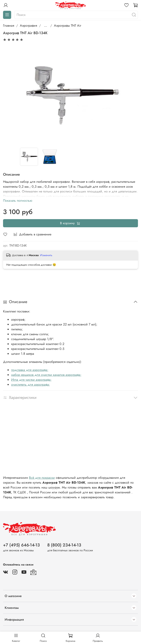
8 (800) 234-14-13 (64, 545)
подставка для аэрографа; (30, 370)
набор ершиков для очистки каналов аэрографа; (46, 375)
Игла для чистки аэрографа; (31, 380)
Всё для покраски (42, 478)
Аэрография (29, 26)
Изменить (46, 255)
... (46, 26)
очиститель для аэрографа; (31, 385)
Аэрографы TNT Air (68, 26)
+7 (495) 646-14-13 (21, 545)
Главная (9, 26)
